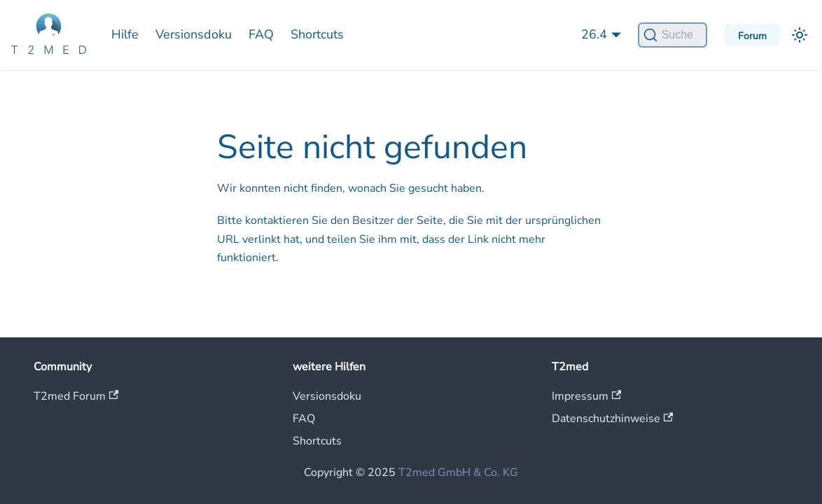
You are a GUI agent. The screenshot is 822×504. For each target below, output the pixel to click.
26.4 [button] (594, 34)
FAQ (261, 34)
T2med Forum (76, 396)
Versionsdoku (194, 34)
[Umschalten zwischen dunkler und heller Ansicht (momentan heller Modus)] (800, 35)
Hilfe (125, 34)
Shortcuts (317, 34)
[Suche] (673, 35)
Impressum (586, 396)
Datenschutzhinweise (612, 419)
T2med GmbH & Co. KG (458, 472)
